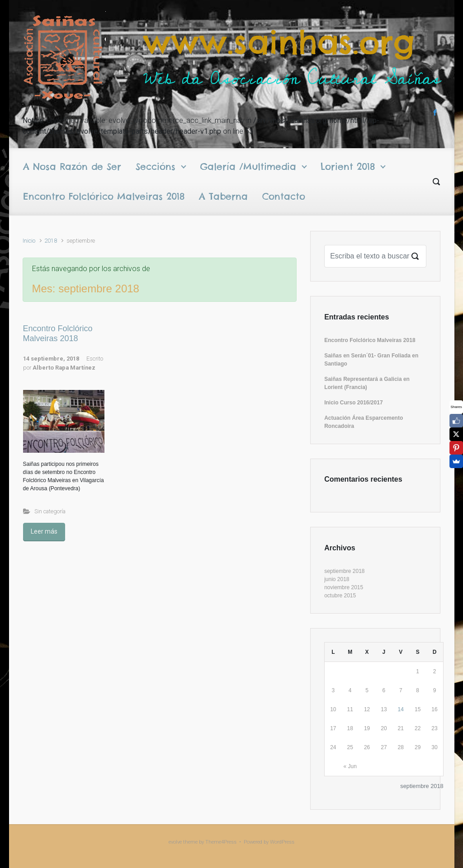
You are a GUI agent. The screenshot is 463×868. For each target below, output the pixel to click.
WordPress (282, 842)
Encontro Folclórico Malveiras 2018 (58, 333)
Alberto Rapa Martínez (64, 368)
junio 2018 (337, 579)
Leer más (44, 531)
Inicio (29, 241)
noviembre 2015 (344, 587)
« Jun (350, 766)
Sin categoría (50, 511)
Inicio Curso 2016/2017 (353, 403)
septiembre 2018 (344, 571)
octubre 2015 (340, 596)
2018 (51, 241)
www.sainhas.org (279, 42)
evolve (175, 842)
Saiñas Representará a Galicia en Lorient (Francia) (367, 383)
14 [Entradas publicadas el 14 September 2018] (401, 709)
